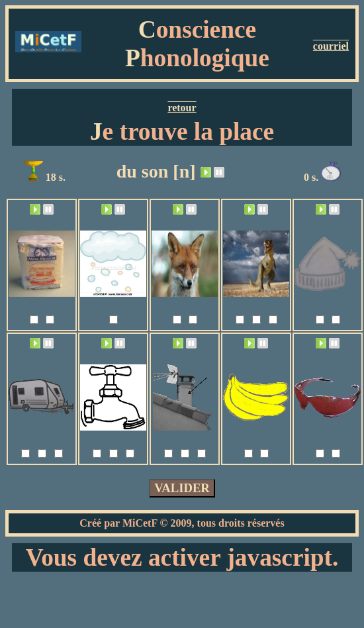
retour (182, 108)
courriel (331, 46)
